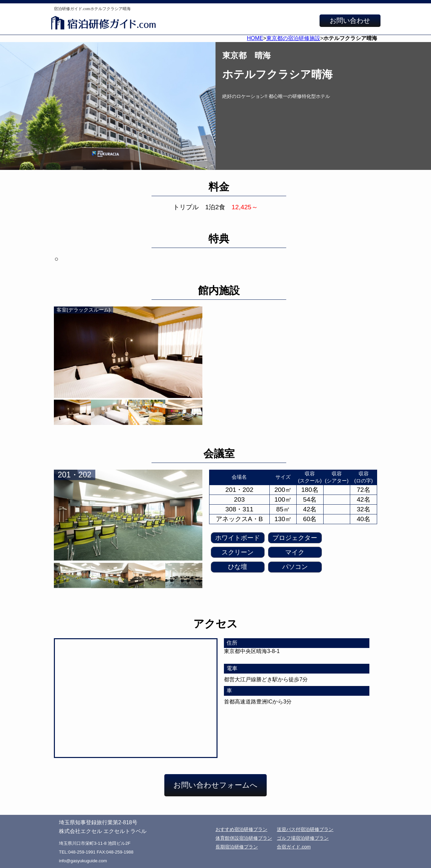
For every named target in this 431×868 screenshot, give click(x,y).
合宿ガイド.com (294, 847)
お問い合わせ (350, 21)
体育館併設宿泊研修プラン (244, 838)
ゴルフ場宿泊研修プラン (303, 838)
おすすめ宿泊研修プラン (241, 829)
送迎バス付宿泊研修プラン (305, 829)
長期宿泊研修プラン (237, 847)
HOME (255, 38)
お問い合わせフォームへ (215, 785)
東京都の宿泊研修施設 (293, 38)
